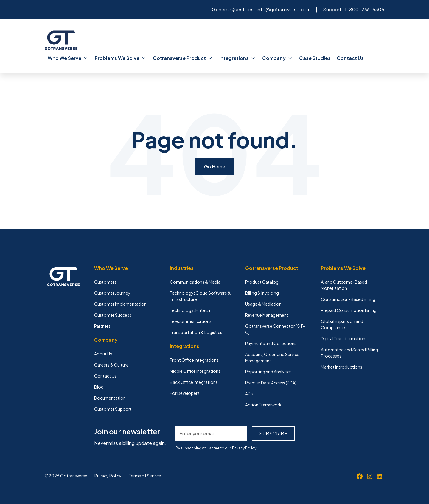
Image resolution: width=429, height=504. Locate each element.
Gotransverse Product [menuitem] (182, 58)
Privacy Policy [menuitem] (108, 476)
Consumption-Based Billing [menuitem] (348, 299)
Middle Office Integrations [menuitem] (195, 371)
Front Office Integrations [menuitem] (194, 360)
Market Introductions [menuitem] (342, 367)
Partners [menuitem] (102, 326)
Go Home (215, 167)
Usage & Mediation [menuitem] (263, 304)
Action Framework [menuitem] (263, 405)
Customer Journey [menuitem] (112, 293)
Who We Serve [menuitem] (68, 58)
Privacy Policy (244, 448)
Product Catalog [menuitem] (262, 282)
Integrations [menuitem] (237, 58)
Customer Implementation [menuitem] (120, 304)
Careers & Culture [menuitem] (111, 365)
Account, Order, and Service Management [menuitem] (272, 357)
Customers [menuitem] (105, 282)
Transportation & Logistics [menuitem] (196, 332)
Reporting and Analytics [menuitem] (268, 372)
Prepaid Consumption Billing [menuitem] (349, 310)
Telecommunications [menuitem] (191, 321)
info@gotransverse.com (284, 9)
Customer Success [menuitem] (113, 315)
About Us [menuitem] (103, 354)
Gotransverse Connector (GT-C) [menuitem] (275, 329)
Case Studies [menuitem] (315, 58)
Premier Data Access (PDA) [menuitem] (271, 383)
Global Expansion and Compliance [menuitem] (342, 324)
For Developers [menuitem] (185, 393)
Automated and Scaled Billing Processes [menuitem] (349, 353)
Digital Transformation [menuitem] (343, 338)
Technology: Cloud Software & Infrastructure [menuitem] (200, 296)
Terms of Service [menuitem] (145, 476)
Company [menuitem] (277, 58)
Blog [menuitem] (99, 387)
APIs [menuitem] (249, 394)
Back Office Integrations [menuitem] (194, 382)
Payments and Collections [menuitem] (271, 343)
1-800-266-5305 (365, 9)
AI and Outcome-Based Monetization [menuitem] (344, 285)
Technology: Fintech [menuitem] (190, 310)
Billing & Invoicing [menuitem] (262, 293)
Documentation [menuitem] (110, 398)
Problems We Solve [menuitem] (120, 58)
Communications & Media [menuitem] (195, 282)
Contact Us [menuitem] (350, 58)
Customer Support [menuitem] (113, 409)
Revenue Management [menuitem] (267, 315)
